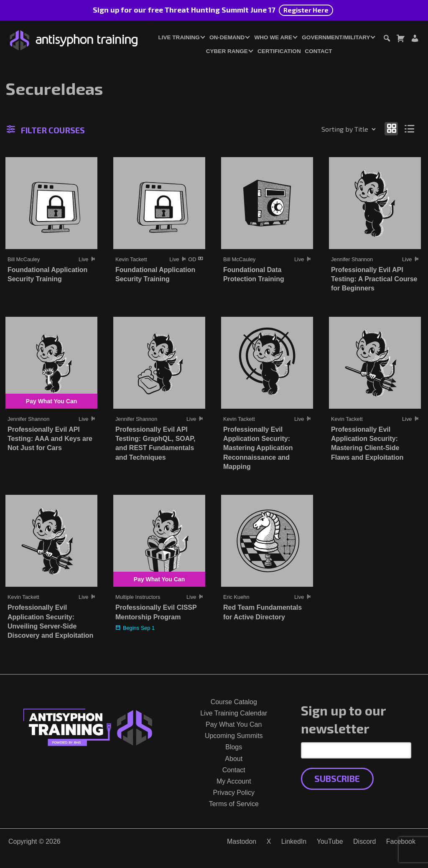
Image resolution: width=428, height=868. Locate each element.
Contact (318, 51)
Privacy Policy (234, 793)
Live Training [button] (179, 37)
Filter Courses (46, 130)
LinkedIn (294, 841)
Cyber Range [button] (227, 51)
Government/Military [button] (336, 37)
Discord (364, 841)
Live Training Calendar (234, 713)
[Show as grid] (391, 129)
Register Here (306, 10)
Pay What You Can (234, 724)
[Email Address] (356, 750)
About (234, 759)
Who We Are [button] (274, 37)
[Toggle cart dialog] (400, 39)
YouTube (330, 841)
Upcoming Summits (234, 736)
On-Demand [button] (227, 37)
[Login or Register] (415, 39)
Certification (279, 51)
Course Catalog (234, 702)
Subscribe (337, 778)
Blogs (234, 747)
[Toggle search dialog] (387, 39)
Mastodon (242, 841)
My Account (234, 781)
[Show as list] (410, 129)
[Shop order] (331, 129)
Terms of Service (234, 804)
